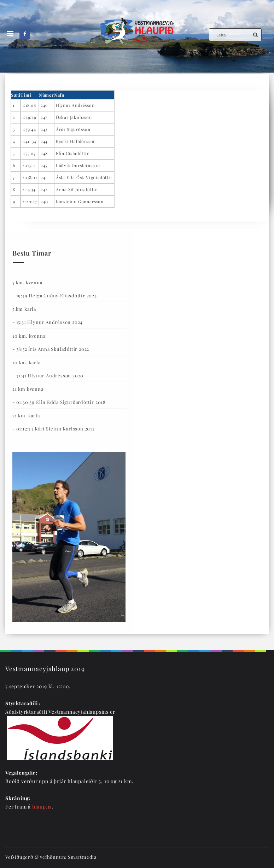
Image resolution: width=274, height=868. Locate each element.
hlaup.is (42, 807)
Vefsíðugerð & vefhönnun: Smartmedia (51, 857)
